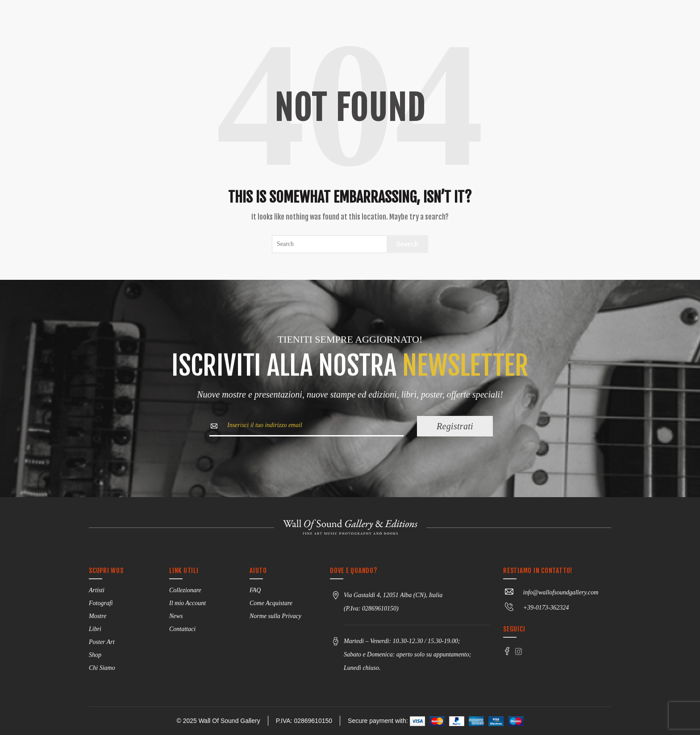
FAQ (255, 590)
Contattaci (182, 629)
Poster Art (102, 642)
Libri (95, 629)
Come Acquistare (271, 603)
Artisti (97, 590)
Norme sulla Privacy (275, 616)
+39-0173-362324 (536, 608)
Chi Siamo (102, 668)
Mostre (98, 616)
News (176, 616)
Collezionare (185, 590)
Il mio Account (187, 603)
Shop (95, 655)
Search (407, 244)
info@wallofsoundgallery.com (551, 592)
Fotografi (101, 603)
